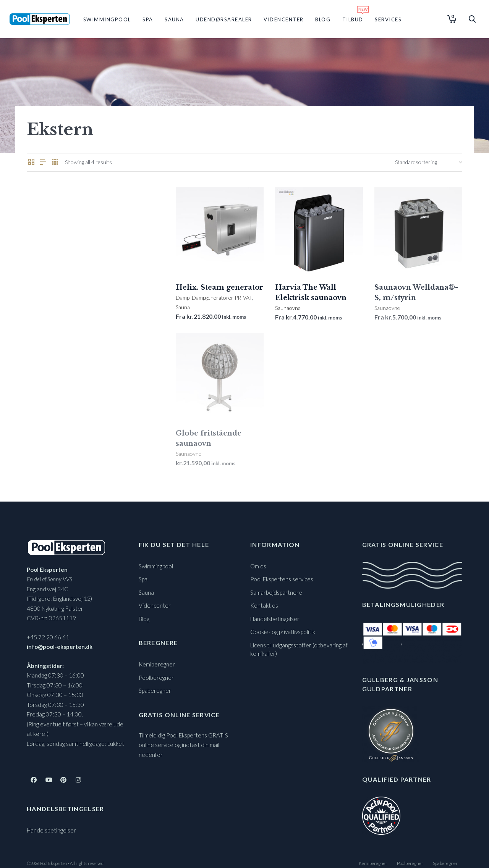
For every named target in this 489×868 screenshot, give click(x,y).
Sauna (183, 307)
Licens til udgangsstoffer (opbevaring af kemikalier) (299, 649)
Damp (183, 298)
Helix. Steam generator (219, 287)
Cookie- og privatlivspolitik (283, 632)
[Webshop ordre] (429, 162)
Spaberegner (155, 691)
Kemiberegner (157, 664)
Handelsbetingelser (51, 830)
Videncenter (155, 605)
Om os (258, 566)
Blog (144, 619)
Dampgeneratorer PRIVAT (222, 298)
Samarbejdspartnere (276, 592)
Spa (143, 579)
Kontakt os (264, 605)
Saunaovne (288, 308)
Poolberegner (156, 678)
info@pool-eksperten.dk (60, 647)
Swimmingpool (156, 566)
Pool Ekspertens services (282, 579)
